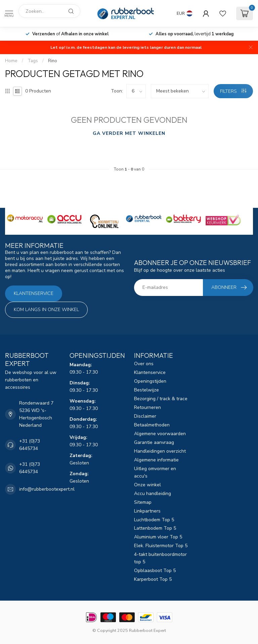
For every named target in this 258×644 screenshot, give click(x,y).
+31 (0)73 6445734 (30, 445)
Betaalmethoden (152, 425)
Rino (53, 61)
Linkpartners (147, 511)
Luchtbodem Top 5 (154, 520)
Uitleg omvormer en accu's (155, 472)
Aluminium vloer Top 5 (158, 537)
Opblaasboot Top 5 (155, 571)
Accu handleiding (153, 494)
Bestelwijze (146, 390)
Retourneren (147, 407)
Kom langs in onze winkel (46, 310)
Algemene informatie (156, 460)
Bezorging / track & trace (161, 399)
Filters (233, 91)
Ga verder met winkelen (129, 133)
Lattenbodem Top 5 (155, 528)
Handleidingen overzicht (160, 451)
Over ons (144, 364)
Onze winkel (147, 485)
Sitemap (143, 502)
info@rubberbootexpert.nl (47, 489)
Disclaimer (145, 416)
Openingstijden (150, 381)
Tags (33, 61)
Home (11, 61)
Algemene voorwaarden (160, 434)
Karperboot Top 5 (153, 579)
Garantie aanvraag (154, 442)
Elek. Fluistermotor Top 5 (161, 546)
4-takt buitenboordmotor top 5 (160, 558)
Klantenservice (34, 293)
